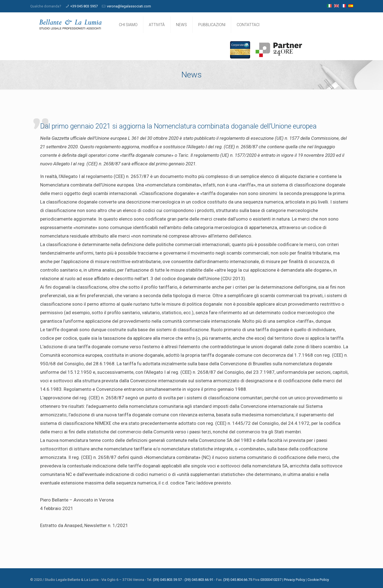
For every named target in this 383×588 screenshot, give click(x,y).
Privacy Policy (294, 580)
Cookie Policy (318, 580)
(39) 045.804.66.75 (238, 580)
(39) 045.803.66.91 (199, 580)
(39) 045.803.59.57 (167, 580)
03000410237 (271, 580)
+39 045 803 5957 (84, 6)
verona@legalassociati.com (129, 6)
